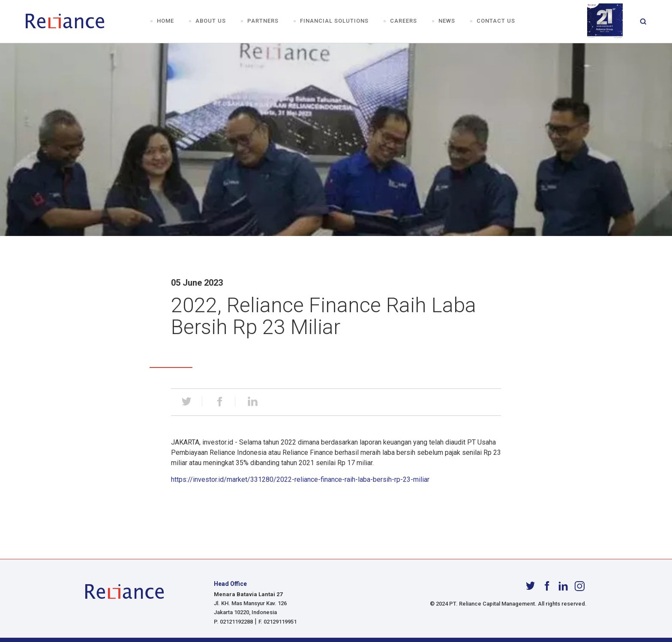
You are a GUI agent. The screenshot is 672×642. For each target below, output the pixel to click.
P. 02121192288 (233, 622)
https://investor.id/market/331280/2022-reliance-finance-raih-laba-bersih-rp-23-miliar (300, 479)
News (447, 21)
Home (165, 21)
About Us (211, 21)
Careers (403, 21)
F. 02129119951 (277, 622)
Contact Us (496, 21)
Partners (263, 21)
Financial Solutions (334, 21)
